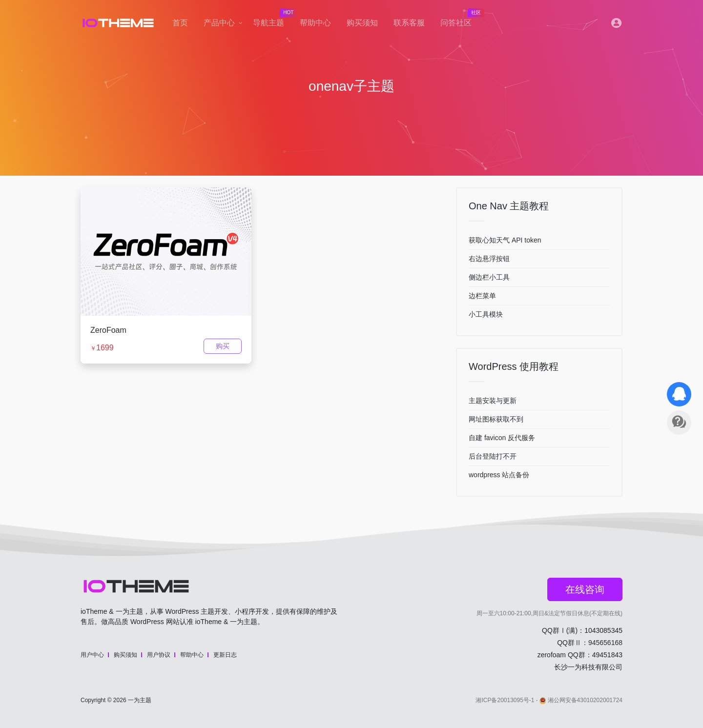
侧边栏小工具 (489, 277)
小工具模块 (486, 314)
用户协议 (159, 655)
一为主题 (140, 700)
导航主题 (272, 20)
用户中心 (92, 655)
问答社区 (460, 20)
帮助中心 (315, 23)
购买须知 (362, 23)
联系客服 (409, 23)
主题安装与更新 (493, 401)
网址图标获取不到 (496, 419)
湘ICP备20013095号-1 (505, 700)
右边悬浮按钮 (489, 259)
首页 (180, 23)
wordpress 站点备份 (499, 475)
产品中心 (219, 23)
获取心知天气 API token (505, 240)
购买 (223, 346)
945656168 (605, 643)
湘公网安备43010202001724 (581, 700)
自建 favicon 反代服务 (502, 438)
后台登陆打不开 (493, 456)
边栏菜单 (482, 296)
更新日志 (225, 655)
